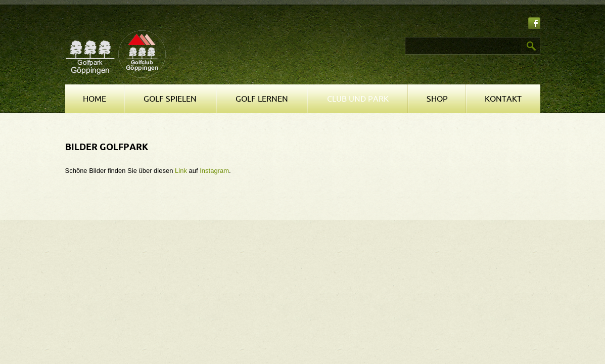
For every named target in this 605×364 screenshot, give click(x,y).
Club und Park (358, 99)
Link (181, 171)
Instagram (214, 171)
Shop (437, 99)
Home (95, 99)
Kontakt (503, 99)
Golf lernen (262, 99)
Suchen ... (308, 37)
